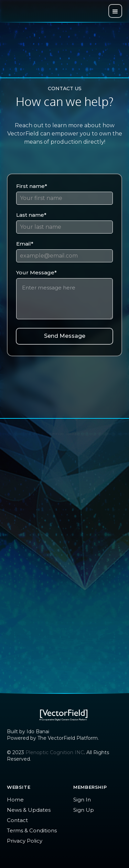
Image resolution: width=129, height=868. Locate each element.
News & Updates (29, 810)
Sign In (82, 800)
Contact (17, 820)
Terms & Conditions (32, 830)
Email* (25, 244)
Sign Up (84, 810)
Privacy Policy (25, 841)
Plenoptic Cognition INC (55, 752)
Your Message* (36, 272)
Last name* (31, 215)
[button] (115, 11)
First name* (32, 186)
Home (15, 800)
